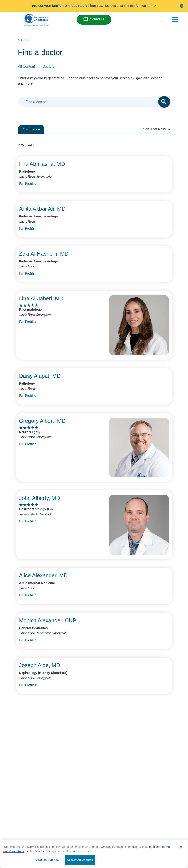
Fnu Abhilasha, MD (42, 164)
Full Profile (28, 183)
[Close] (181, 847)
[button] (182, 6)
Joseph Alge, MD (40, 665)
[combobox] (93, 102)
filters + (31, 129)
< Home (24, 40)
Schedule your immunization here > (131, 6)
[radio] (169, 129)
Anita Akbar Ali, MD (42, 209)
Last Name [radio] (159, 129)
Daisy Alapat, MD (40, 376)
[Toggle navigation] (175, 20)
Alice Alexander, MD (43, 575)
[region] (94, 854)
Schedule (97, 19)
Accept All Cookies (80, 860)
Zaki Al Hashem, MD (44, 254)
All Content (27, 66)
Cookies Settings (47, 860)
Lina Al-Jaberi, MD (41, 298)
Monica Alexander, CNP (48, 620)
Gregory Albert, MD (42, 421)
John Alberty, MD (40, 498)
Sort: (157, 129)
